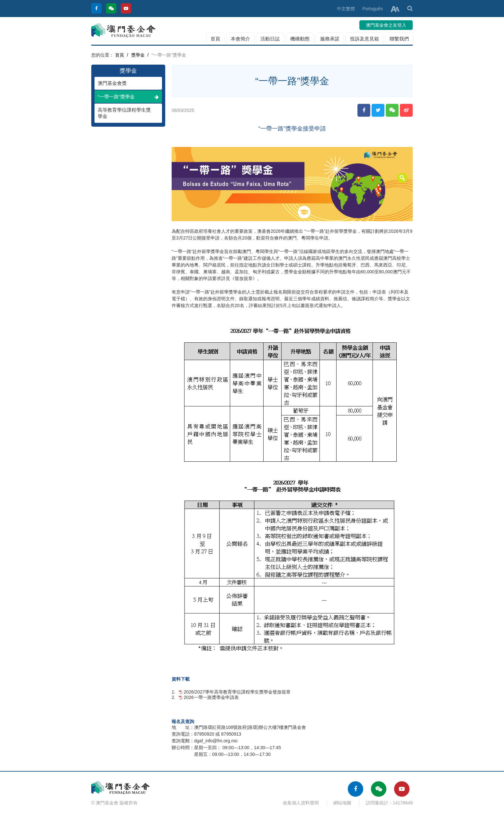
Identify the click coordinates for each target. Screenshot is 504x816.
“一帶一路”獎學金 (128, 97)
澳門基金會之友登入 (386, 25)
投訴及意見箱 (364, 39)
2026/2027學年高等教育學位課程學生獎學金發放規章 (237, 692)
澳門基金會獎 (125, 83)
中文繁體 (346, 9)
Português (373, 9)
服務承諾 (330, 39)
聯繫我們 (399, 39)
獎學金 (138, 55)
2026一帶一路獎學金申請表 (211, 697)
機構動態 (300, 39)
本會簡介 (240, 39)
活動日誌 (270, 39)
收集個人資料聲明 (301, 803)
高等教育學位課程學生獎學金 (125, 113)
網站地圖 (342, 803)
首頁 (215, 39)
